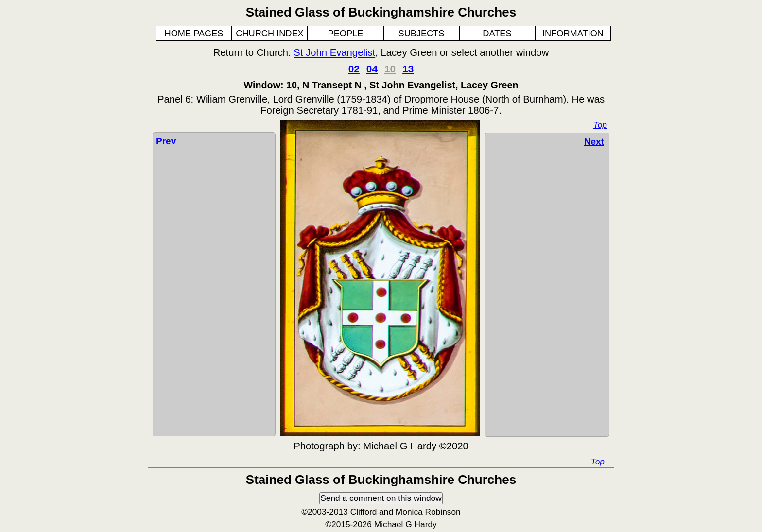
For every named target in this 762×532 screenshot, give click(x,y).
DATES (497, 34)
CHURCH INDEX (269, 34)
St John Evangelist (334, 52)
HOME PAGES (194, 34)
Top (600, 125)
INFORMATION (573, 34)
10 (390, 69)
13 (408, 69)
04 (372, 69)
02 (354, 69)
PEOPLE (346, 34)
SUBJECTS (422, 34)
